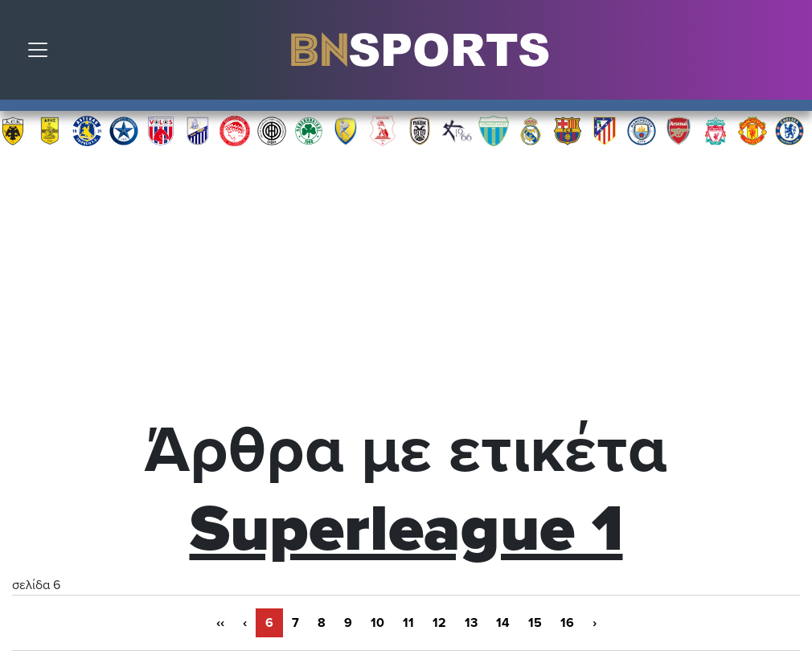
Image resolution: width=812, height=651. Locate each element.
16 (567, 623)
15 (535, 623)
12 (439, 623)
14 (503, 623)
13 (471, 623)
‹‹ (220, 623)
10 (377, 623)
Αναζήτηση (788, 54)
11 (408, 623)
